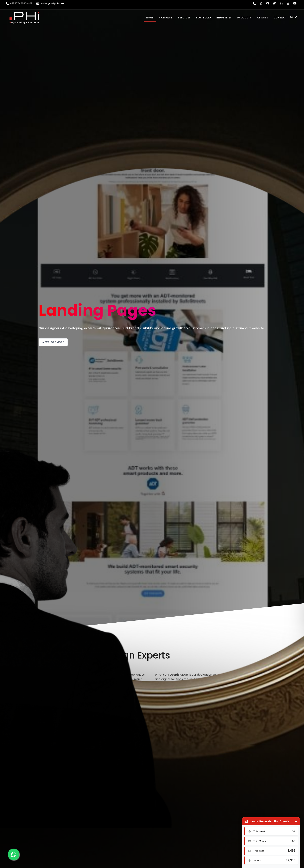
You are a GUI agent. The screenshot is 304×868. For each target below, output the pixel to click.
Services (184, 18)
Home (150, 18)
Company (166, 18)
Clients (263, 18)
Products (245, 18)
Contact (280, 18)
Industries (224, 18)
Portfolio (203, 18)
